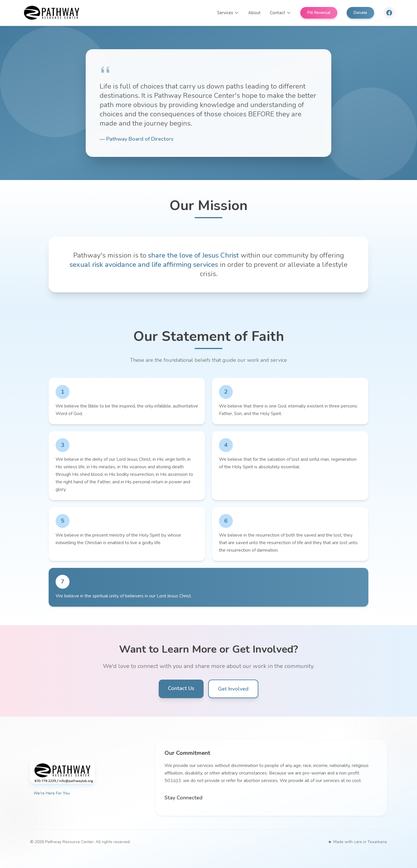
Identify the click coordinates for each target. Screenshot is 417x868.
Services (228, 13)
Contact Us (181, 688)
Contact (280, 13)
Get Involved (233, 689)
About (254, 13)
